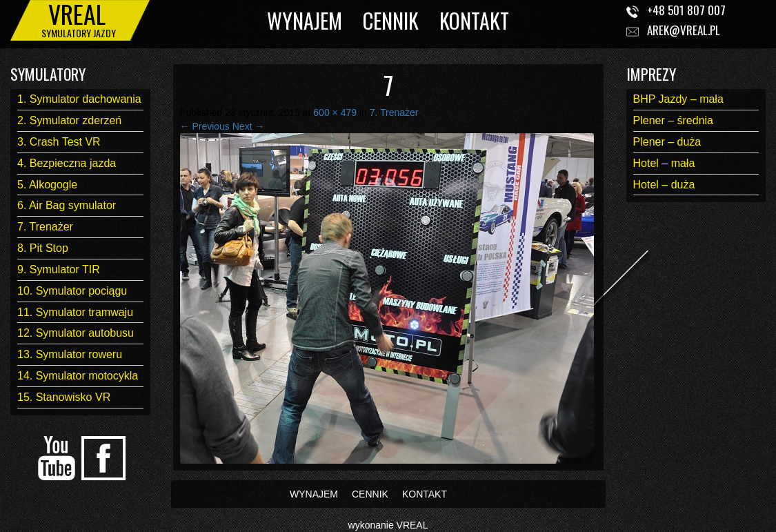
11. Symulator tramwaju (75, 312)
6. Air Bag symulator (67, 205)
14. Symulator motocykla (78, 376)
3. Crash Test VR (59, 142)
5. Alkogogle (47, 185)
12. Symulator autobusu (76, 333)
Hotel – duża (664, 185)
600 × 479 (335, 112)
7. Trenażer (45, 227)
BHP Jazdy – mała (678, 99)
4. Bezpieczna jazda (67, 163)
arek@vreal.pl (684, 30)
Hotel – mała (664, 163)
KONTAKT (474, 20)
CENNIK (391, 20)
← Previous (205, 126)
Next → (249, 126)
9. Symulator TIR (59, 269)
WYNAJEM (305, 20)
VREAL (412, 525)
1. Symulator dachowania (79, 99)
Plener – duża (667, 142)
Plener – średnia (674, 120)
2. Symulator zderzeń (69, 120)
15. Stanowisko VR (64, 397)
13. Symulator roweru (70, 354)
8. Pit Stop (43, 248)
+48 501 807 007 (686, 10)
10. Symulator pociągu (72, 291)
